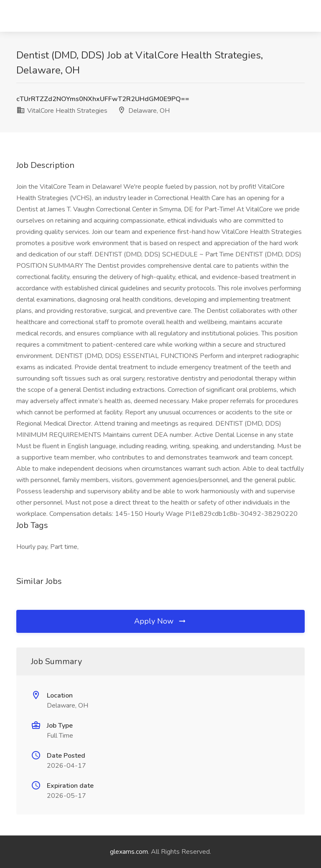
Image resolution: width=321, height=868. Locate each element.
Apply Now (160, 621)
